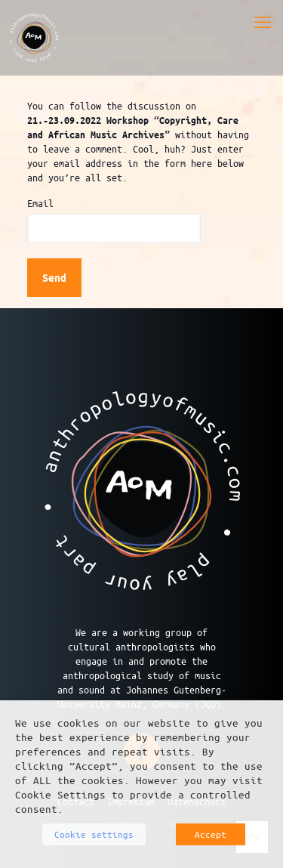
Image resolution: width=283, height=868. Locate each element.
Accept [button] (211, 834)
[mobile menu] (263, 23)
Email (40, 203)
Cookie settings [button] (94, 834)
